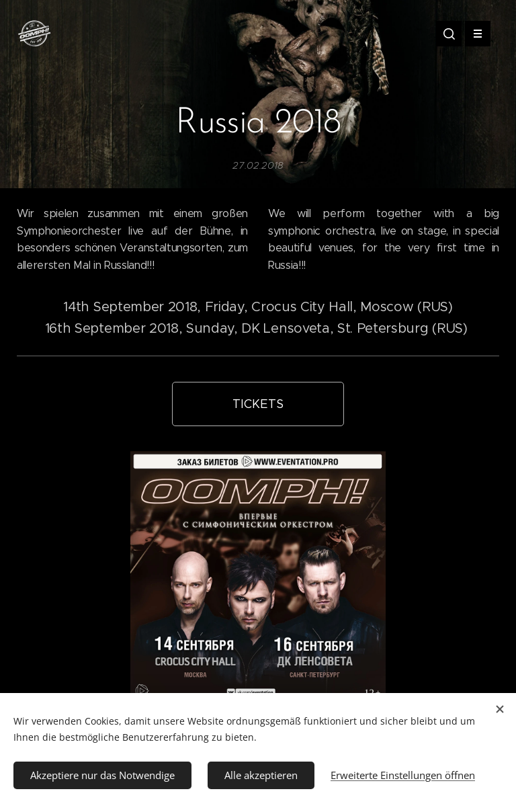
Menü (473, 34)
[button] (449, 34)
